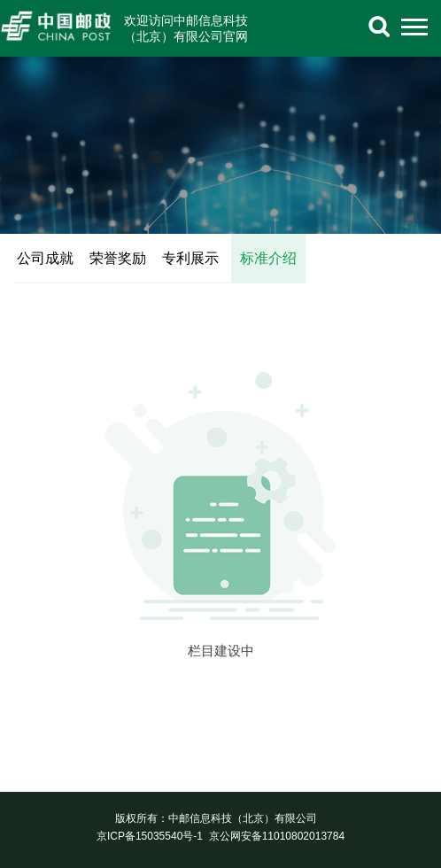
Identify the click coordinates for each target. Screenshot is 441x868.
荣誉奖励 (118, 258)
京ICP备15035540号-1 (150, 836)
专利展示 (190, 258)
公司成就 (45, 258)
